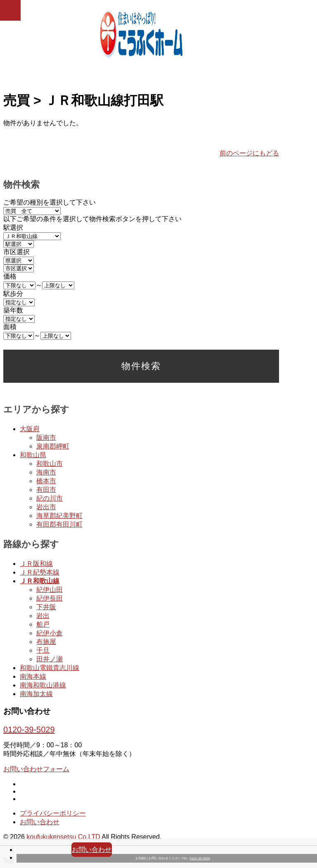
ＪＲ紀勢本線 (40, 572)
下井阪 (46, 607)
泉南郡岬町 (53, 446)
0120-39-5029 (200, 858)
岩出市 (46, 507)
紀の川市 (50, 498)
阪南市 (46, 438)
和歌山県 (33, 455)
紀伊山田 (50, 590)
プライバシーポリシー (53, 813)
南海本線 (33, 676)
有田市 (46, 490)
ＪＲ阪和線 (36, 564)
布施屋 (46, 642)
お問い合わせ (92, 850)
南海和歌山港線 (43, 685)
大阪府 (30, 429)
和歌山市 (50, 464)
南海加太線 (36, 694)
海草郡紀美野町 (59, 516)
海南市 (46, 472)
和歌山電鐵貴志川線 (50, 668)
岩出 (43, 616)
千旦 (43, 650)
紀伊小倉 (50, 633)
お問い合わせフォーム (36, 769)
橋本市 (46, 481)
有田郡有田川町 (59, 524)
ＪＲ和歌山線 (40, 581)
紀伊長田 (50, 598)
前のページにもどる (249, 153)
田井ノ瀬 (50, 659)
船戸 (43, 624)
